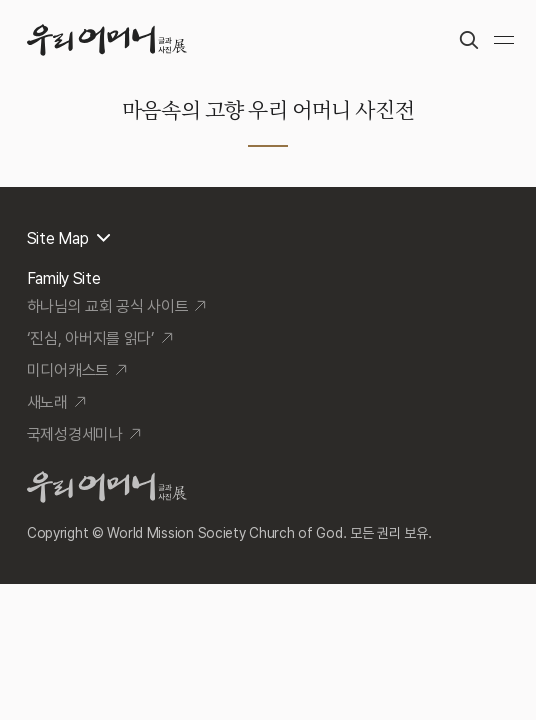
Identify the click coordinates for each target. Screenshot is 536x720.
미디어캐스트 (68, 370)
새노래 (47, 402)
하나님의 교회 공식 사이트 (108, 306)
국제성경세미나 (75, 434)
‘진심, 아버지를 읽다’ (91, 338)
